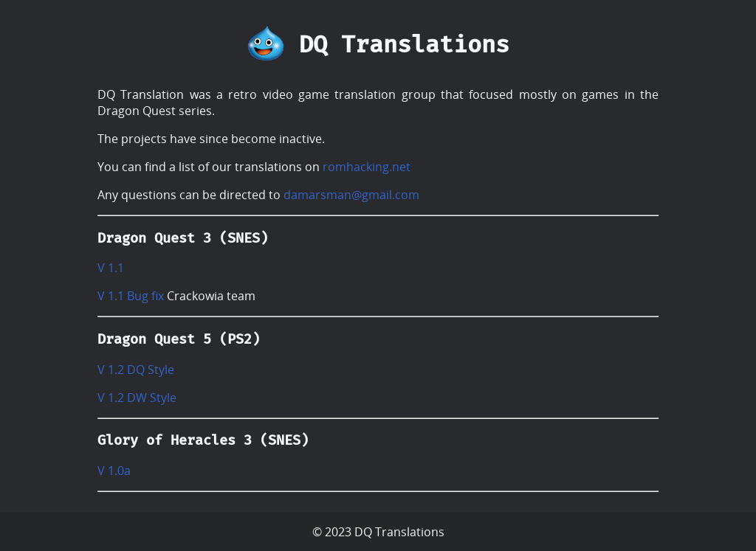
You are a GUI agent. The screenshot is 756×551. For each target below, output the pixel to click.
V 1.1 (111, 268)
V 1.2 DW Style (137, 398)
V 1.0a (114, 471)
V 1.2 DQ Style (136, 370)
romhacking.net (367, 167)
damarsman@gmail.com (351, 195)
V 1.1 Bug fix (131, 296)
